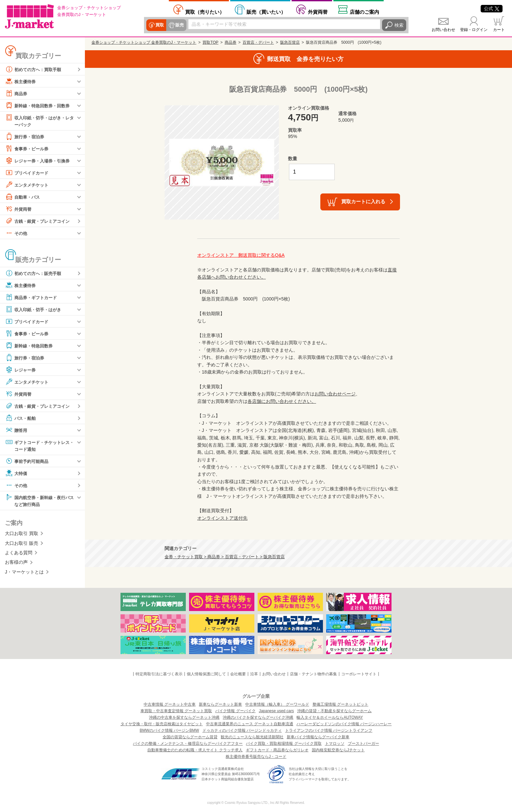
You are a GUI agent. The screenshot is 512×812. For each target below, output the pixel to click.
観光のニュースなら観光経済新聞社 (252, 737)
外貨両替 (318, 12)
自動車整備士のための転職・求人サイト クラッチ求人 (195, 750)
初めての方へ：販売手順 (35, 273)
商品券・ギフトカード (33, 298)
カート (499, 30)
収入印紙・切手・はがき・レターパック (40, 121)
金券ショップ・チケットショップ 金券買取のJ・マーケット (144, 42)
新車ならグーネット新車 (220, 704)
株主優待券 (21, 81)
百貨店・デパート (258, 42)
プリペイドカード (28, 173)
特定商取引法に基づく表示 (159, 674)
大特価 (17, 474)
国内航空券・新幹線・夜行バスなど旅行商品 (40, 501)
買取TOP (210, 42)
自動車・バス (24, 197)
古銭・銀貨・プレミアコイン (40, 221)
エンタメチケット (28, 185)
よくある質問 (19, 554)
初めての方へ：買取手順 (35, 69)
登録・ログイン (474, 30)
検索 (399, 25)
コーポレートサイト (359, 674)
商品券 (17, 93)
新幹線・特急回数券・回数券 (40, 105)
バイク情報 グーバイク (235, 711)
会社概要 (238, 674)
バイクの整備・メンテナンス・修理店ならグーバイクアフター (188, 743)
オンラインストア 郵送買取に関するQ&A (241, 255)
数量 (293, 159)
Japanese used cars (276, 711)
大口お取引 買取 (22, 535)
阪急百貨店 (290, 42)
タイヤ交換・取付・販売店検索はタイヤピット (162, 724)
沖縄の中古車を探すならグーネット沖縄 (184, 717)
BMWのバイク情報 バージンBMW (169, 730)
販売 (179, 25)
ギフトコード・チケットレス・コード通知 (37, 445)
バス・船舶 (21, 418)
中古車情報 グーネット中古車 (170, 704)
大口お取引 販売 (22, 544)
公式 (492, 8)
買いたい (266, 12)
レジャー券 (21, 370)
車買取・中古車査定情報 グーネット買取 (176, 711)
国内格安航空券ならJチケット (338, 750)
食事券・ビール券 (28, 149)
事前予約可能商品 (28, 462)
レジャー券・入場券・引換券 (40, 161)
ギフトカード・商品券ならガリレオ (277, 750)
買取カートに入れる (363, 201)
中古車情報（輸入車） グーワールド (277, 704)
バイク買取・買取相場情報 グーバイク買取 (284, 743)
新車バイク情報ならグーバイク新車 (318, 737)
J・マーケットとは (24, 573)
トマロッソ (335, 743)
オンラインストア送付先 (222, 518)
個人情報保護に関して (206, 674)
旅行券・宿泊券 (26, 137)
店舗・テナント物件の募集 (313, 674)
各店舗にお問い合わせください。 (282, 401)
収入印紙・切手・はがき (35, 310)
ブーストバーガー (363, 743)
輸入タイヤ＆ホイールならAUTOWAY (330, 717)
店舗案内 (364, 12)
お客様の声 (16, 563)
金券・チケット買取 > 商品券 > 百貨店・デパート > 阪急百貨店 (225, 557)
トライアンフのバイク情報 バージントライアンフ (329, 730)
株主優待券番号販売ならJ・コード (256, 757)
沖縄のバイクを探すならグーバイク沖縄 (258, 717)
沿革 (254, 674)
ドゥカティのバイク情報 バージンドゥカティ (242, 730)
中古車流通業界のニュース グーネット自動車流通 (250, 724)
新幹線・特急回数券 (30, 346)
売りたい (205, 12)
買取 (159, 25)
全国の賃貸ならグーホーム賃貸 (190, 737)
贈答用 (17, 430)
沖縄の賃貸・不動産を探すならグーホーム (334, 711)
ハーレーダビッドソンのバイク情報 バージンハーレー (344, 724)
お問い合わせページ (335, 394)
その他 (17, 233)
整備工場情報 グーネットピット (340, 704)
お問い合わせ (443, 30)
